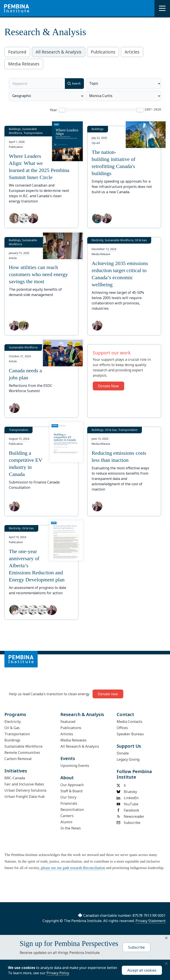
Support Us (129, 746)
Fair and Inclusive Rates (24, 784)
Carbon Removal (18, 759)
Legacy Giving (128, 759)
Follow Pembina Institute (134, 774)
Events (68, 758)
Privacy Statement (151, 921)
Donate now (108, 694)
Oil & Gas (12, 728)
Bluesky (127, 792)
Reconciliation (72, 810)
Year (53, 110)
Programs (15, 714)
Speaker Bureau (130, 734)
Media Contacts (129, 722)
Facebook (128, 810)
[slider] (62, 110)
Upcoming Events (75, 766)
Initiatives (16, 771)
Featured (17, 52)
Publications (103, 52)
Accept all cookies (142, 970)
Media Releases (24, 64)
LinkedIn (128, 798)
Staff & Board (71, 791)
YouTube (127, 804)
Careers (67, 816)
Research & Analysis (82, 714)
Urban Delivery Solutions (25, 790)
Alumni (66, 822)
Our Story (68, 797)
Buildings (12, 740)
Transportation (17, 734)
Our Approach (72, 785)
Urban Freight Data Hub (25, 797)
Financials (69, 803)
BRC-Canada (15, 778)
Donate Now (108, 386)
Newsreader (130, 816)
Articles (132, 52)
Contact (125, 714)
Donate (123, 753)
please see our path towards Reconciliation (73, 868)
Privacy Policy (58, 973)
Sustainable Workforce (23, 746)
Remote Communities (22, 753)
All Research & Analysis (59, 52)
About (67, 778)
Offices (122, 728)
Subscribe (128, 823)
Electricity (13, 722)
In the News (71, 828)
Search (73, 84)
